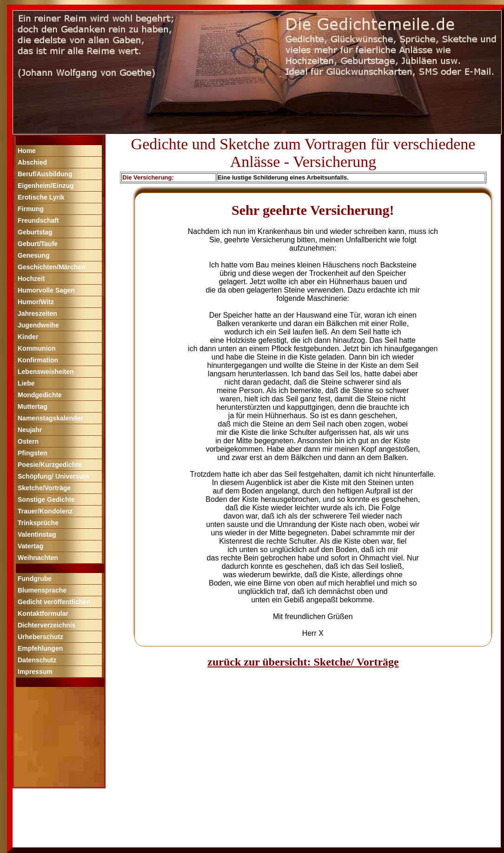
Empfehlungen (40, 648)
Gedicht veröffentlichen (54, 602)
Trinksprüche (38, 523)
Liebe (26, 383)
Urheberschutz (40, 637)
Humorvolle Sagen (46, 290)
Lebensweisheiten (46, 372)
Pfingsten (33, 453)
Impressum (35, 672)
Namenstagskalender (50, 418)
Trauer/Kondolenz (45, 511)
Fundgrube (35, 579)
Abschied (32, 162)
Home (27, 151)
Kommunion (37, 348)
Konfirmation (38, 360)
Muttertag (33, 407)
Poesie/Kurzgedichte (50, 465)
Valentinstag (37, 534)
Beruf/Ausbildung (45, 174)
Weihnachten (38, 558)
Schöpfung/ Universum (53, 476)
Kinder (28, 337)
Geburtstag (35, 232)
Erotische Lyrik (41, 197)
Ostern (28, 441)
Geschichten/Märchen (52, 267)
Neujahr (30, 430)
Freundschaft (38, 220)
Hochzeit (31, 279)
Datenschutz (37, 660)
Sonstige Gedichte (46, 500)
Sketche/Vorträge (44, 488)
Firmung (31, 209)
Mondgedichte (40, 395)
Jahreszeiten (37, 313)
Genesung (33, 255)
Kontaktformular (43, 613)
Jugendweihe (38, 325)
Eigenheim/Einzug (46, 186)
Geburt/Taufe (38, 244)
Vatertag (30, 546)
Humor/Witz (36, 302)
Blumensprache (42, 590)
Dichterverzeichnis (47, 625)
